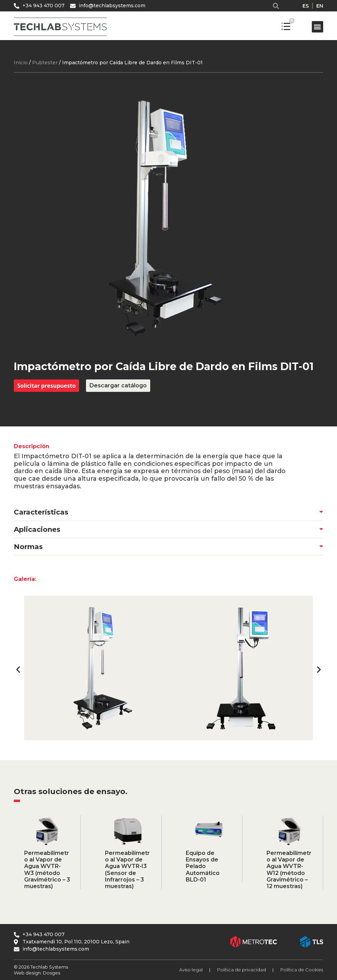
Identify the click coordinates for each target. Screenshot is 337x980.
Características (41, 512)
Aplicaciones (37, 529)
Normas (28, 547)
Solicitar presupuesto (46, 386)
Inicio (21, 63)
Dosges (51, 973)
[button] (276, 6)
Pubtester (45, 63)
